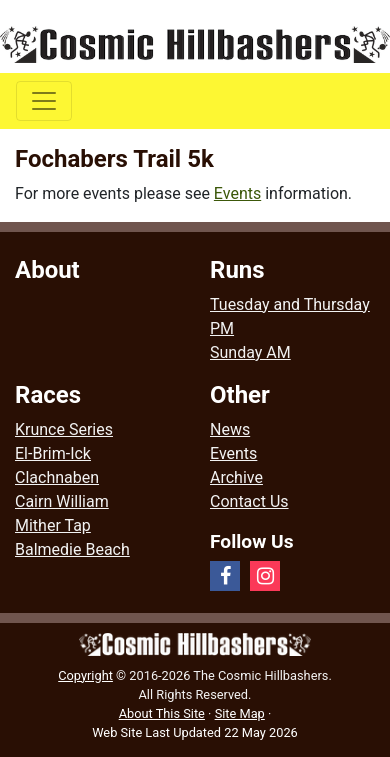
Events (237, 193)
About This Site (162, 713)
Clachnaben (57, 477)
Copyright (85, 675)
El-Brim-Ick (53, 453)
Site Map (240, 713)
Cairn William (62, 501)
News (230, 429)
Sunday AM (250, 352)
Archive (236, 477)
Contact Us (249, 501)
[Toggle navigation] (44, 101)
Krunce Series (64, 429)
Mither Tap (53, 525)
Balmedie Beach (72, 549)
